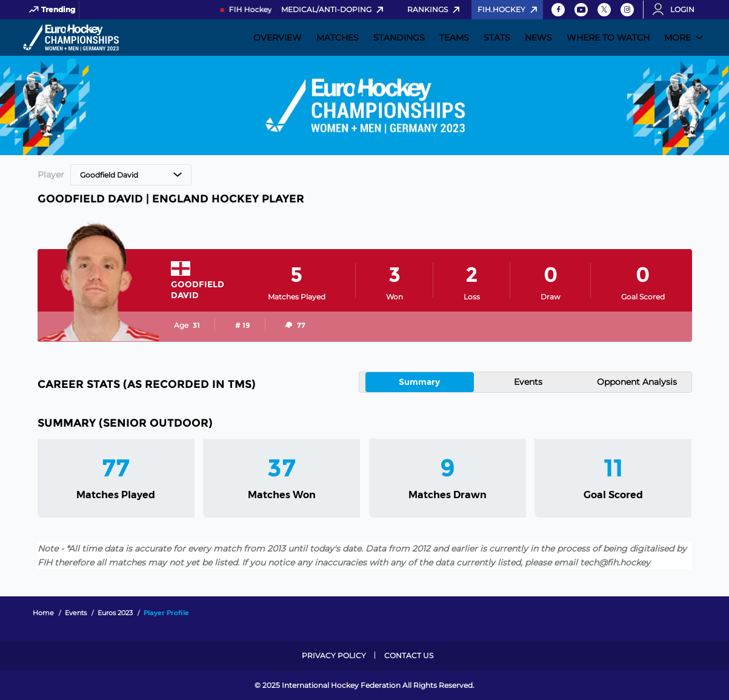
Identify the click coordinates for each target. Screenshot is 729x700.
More (677, 38)
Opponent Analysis (637, 382)
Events (528, 382)
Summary (419, 382)
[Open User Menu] (677, 10)
